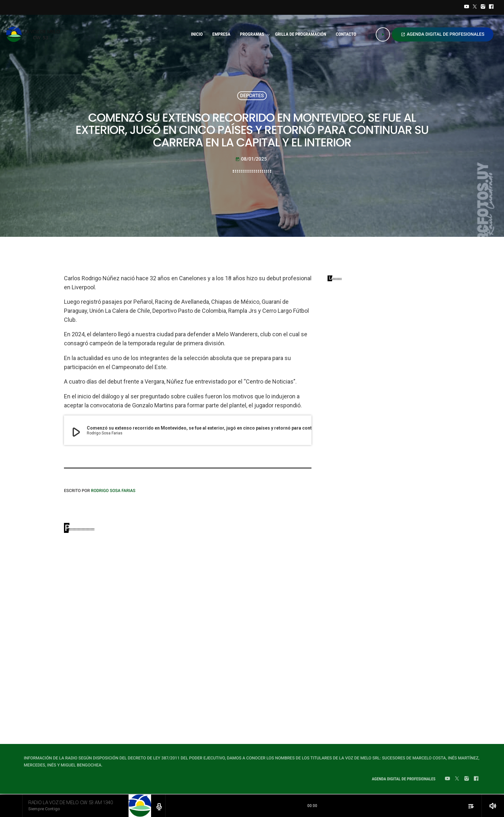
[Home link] (35, 34)
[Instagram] (483, 7)
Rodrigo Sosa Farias (113, 491)
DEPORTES (252, 96)
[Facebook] (491, 7)
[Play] (383, 34)
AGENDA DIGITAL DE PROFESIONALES (443, 34)
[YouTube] (467, 7)
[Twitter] (475, 7)
